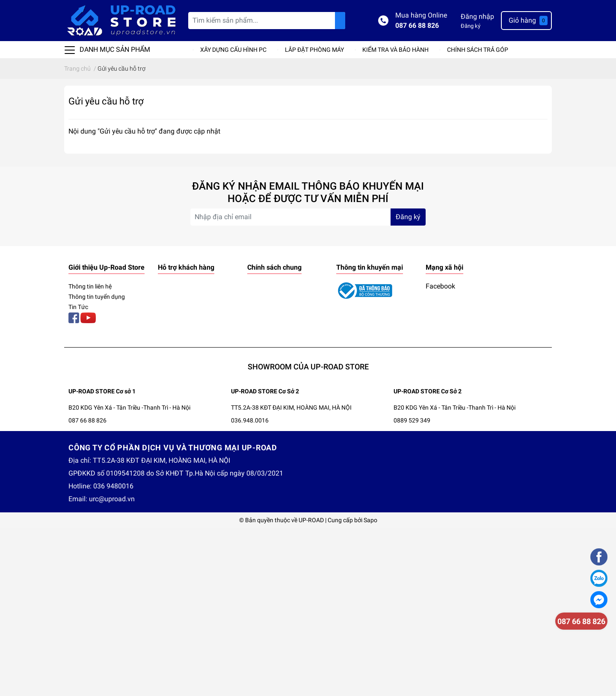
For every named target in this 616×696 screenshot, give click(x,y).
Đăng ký (471, 26)
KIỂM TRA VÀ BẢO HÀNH (395, 50)
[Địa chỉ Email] (308, 217)
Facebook (440, 286)
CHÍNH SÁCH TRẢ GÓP (478, 50)
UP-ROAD (311, 520)
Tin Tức (78, 307)
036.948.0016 (250, 420)
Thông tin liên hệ (90, 286)
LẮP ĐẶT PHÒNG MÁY (314, 50)
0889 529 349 (412, 420)
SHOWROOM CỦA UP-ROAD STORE (308, 367)
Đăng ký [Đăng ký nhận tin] (408, 217)
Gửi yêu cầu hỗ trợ (106, 101)
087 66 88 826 (417, 25)
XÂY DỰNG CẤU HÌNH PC (233, 50)
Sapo (370, 520)
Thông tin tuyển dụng (97, 297)
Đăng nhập (477, 16)
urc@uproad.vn (112, 499)
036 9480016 (113, 486)
